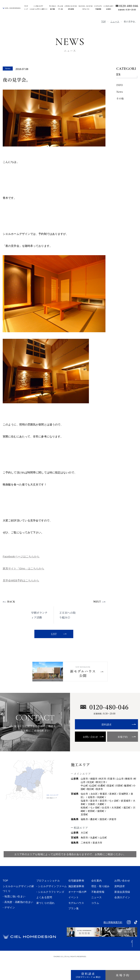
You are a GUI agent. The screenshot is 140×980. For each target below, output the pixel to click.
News (120, 92)
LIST (53, 634)
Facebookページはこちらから (21, 556)
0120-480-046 (129, 6)
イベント (74, 906)
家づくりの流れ (46, 912)
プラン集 (74, 917)
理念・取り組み (100, 895)
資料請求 (104, 733)
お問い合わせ (89, 746)
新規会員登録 (122, 901)
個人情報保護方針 (113, 931)
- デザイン (9, 916)
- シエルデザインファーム (52, 895)
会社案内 (97, 889)
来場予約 (119, 746)
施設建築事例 (76, 895)
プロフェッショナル (48, 889)
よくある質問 (44, 906)
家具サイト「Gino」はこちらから (23, 568)
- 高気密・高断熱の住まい (18, 911)
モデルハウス (76, 912)
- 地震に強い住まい (14, 905)
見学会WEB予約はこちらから (21, 580)
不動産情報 (98, 901)
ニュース (115, 22)
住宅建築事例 (76, 889)
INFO (120, 85)
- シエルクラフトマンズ (50, 901)
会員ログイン (122, 906)
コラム (95, 912)
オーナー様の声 (78, 901)
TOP (104, 22)
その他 (120, 98)
